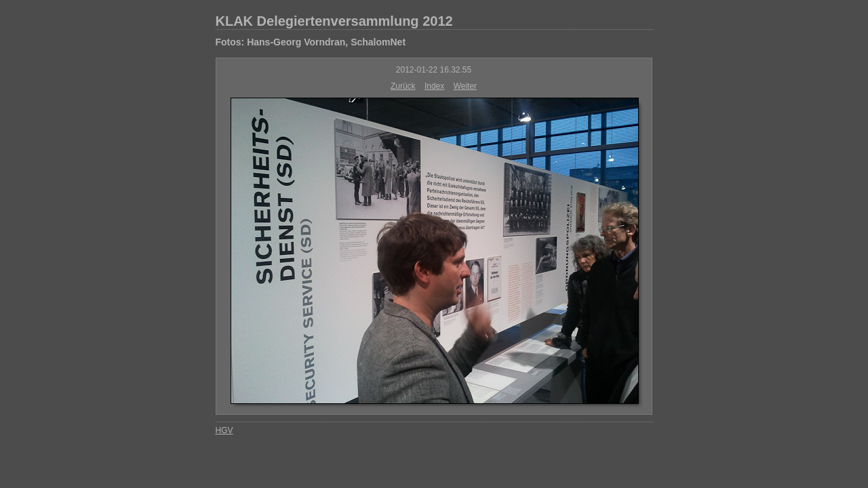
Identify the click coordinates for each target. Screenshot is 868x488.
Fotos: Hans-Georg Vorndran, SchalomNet (311, 42)
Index (434, 86)
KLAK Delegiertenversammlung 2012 (334, 21)
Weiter (465, 86)
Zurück (403, 86)
